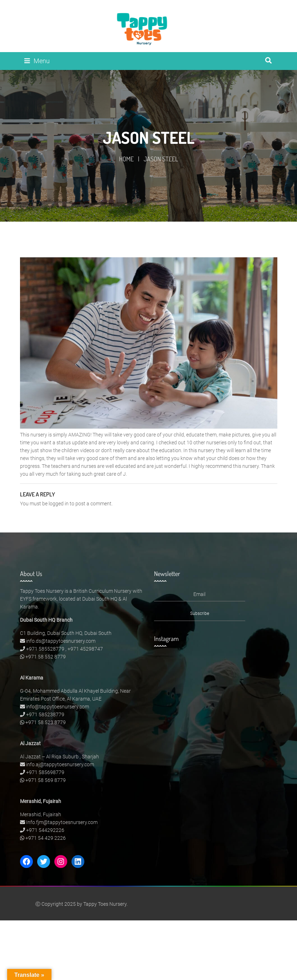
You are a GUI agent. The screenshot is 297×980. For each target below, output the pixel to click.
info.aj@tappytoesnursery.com (60, 764)
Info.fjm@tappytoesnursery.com (62, 822)
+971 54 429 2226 (46, 838)
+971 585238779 (45, 714)
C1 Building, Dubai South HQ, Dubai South (66, 633)
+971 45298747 (85, 649)
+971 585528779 (45, 649)
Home (126, 159)
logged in (59, 504)
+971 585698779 (45, 772)
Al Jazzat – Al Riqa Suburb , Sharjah (60, 757)
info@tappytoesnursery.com (58, 707)
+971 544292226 (45, 830)
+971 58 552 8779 (46, 657)
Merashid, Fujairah (41, 814)
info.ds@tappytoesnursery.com (61, 641)
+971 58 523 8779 (46, 722)
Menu (37, 61)
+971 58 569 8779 (46, 780)
